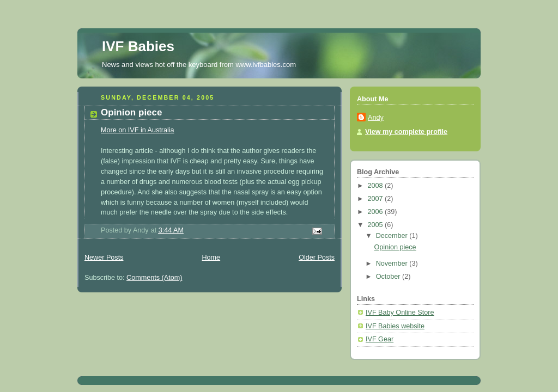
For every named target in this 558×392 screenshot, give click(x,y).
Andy (376, 118)
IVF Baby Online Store (400, 313)
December (393, 236)
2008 (377, 186)
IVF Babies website (395, 326)
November (393, 264)
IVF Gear (380, 339)
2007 (377, 199)
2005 (377, 225)
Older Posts (317, 258)
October (389, 277)
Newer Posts (104, 258)
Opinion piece (132, 112)
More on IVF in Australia (138, 130)
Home (211, 258)
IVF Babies (138, 46)
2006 (377, 212)
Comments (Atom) (154, 278)
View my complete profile (406, 132)
